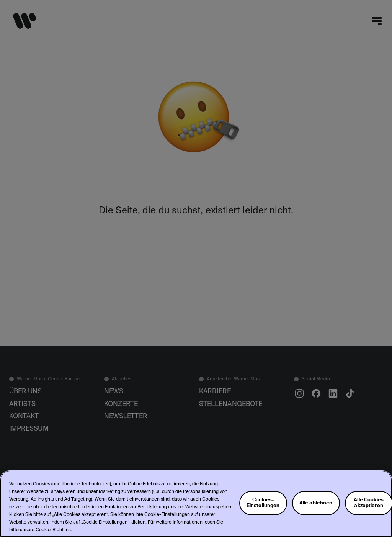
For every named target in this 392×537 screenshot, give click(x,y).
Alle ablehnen (316, 503)
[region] (196, 504)
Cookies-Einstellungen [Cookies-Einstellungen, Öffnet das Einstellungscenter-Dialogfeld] (263, 503)
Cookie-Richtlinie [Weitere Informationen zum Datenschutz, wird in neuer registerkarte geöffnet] (54, 530)
